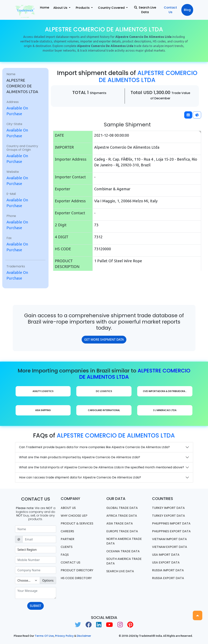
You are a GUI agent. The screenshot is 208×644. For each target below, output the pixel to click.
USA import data (166, 555)
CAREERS (67, 531)
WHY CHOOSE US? (74, 516)
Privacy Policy (64, 636)
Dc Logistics (104, 391)
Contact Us (170, 10)
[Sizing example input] (36, 529)
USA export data (166, 562)
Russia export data (168, 578)
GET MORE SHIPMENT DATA (104, 340)
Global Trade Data (122, 508)
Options (48, 580)
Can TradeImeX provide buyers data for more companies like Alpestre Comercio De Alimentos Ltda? (94, 447)
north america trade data (124, 541)
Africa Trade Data (122, 516)
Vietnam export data (170, 547)
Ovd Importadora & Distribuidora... (165, 391)
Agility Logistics (43, 391)
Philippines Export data (171, 531)
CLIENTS (67, 547)
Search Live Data (145, 10)
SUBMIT (35, 606)
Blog (187, 10)
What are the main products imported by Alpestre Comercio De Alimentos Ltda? (80, 457)
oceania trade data (123, 551)
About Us (68, 508)
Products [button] (83, 8)
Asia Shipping (43, 410)
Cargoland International (104, 410)
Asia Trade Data (120, 523)
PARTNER (67, 539)
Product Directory (77, 570)
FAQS (65, 555)
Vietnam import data (169, 539)
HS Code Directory (76, 578)
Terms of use (44, 636)
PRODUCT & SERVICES (77, 523)
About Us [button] (61, 8)
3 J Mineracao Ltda (165, 410)
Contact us (71, 562)
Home (45, 8)
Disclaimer (84, 636)
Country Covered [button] (112, 8)
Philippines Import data (171, 523)
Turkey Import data (168, 508)
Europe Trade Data (122, 531)
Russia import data (168, 570)
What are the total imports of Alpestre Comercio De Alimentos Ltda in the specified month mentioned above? (102, 467)
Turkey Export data (169, 516)
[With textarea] (36, 593)
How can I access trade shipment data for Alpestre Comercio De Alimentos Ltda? (80, 477)
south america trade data (124, 561)
